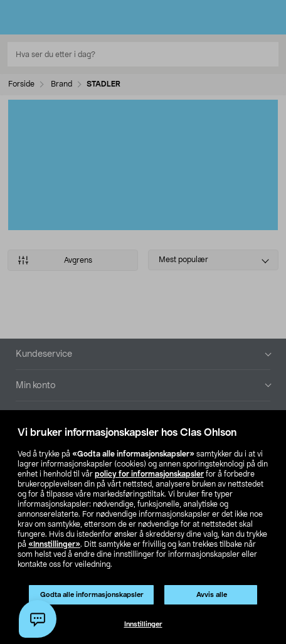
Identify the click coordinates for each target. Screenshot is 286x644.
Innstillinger (143, 624)
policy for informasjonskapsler (149, 474)
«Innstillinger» (54, 544)
